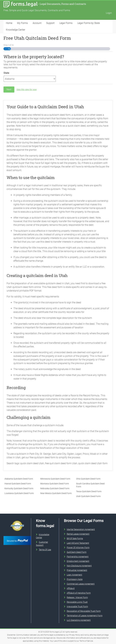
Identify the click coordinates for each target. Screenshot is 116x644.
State (6, 73)
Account (37, 23)
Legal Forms (66, 23)
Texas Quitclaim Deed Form (89, 491)
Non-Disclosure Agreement (79, 566)
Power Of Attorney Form (78, 548)
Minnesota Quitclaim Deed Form (55, 479)
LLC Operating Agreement (79, 620)
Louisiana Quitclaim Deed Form (19, 493)
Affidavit (71, 588)
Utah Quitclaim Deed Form (88, 496)
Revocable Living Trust (77, 602)
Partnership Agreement (78, 557)
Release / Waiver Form (77, 597)
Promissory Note (75, 579)
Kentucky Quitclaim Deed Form (19, 488)
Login (109, 13)
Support (50, 23)
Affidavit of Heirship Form (79, 593)
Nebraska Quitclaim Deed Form (55, 488)
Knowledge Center (15, 30)
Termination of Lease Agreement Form (85, 616)
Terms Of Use (45, 550)
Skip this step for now (27, 90)
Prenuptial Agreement (77, 570)
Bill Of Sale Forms (75, 538)
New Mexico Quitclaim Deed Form (56, 493)
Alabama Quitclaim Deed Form (19, 479)
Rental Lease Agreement (78, 534)
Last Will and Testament (78, 543)
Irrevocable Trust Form (77, 607)
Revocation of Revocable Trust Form (84, 611)
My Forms (22, 23)
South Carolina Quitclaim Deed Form (90, 485)
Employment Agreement (78, 561)
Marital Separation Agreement (81, 529)
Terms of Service (86, 641)
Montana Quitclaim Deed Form (55, 484)
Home (9, 23)
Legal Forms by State (89, 23)
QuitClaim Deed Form (77, 552)
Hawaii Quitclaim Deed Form (18, 484)
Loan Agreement (74, 575)
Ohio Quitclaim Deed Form (88, 479)
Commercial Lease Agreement (81, 584)
